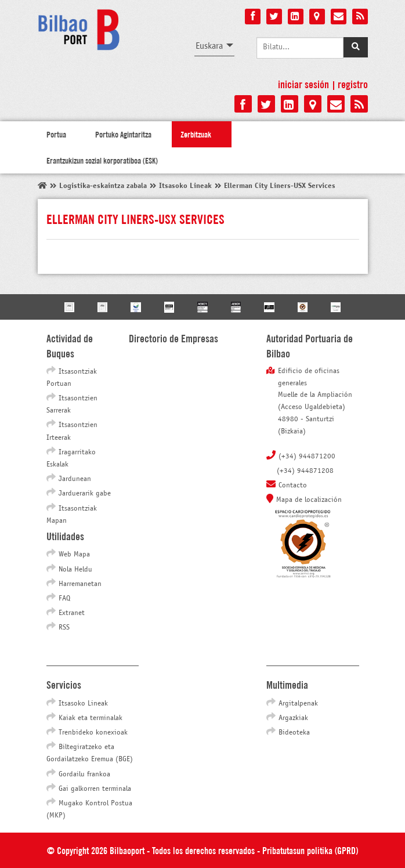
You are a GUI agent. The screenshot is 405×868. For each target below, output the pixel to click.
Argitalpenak (298, 704)
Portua (56, 134)
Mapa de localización (309, 500)
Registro (353, 84)
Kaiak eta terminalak (91, 718)
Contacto (293, 486)
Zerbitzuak (196, 134)
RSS (64, 628)
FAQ (64, 599)
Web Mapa (74, 555)
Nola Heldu (75, 570)
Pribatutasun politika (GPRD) (310, 850)
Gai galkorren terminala (95, 789)
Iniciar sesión (303, 84)
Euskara (209, 46)
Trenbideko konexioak (93, 733)
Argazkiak (293, 718)
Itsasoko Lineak (83, 704)
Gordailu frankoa (84, 775)
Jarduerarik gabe (85, 494)
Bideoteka (294, 733)
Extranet (72, 613)
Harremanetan (80, 584)
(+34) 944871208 (305, 471)
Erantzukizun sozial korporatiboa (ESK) (102, 160)
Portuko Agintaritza (123, 134)
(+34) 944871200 (307, 457)
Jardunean (75, 479)
